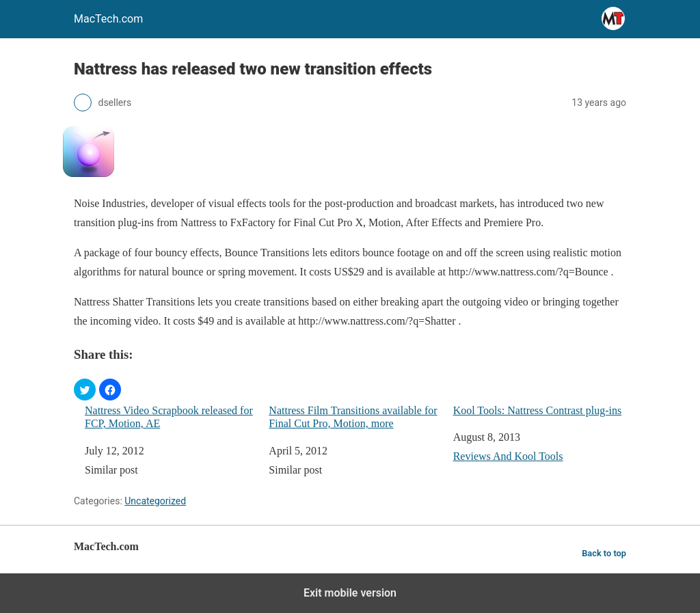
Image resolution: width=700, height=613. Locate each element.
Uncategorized (155, 501)
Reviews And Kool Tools (508, 456)
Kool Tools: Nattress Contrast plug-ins (538, 410)
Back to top (604, 553)
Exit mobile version (350, 593)
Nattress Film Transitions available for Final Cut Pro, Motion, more (353, 417)
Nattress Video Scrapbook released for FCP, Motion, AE (169, 417)
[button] (85, 390)
